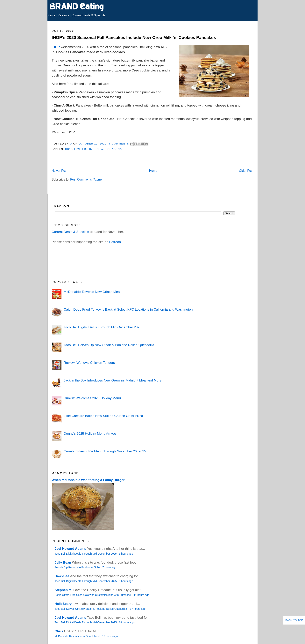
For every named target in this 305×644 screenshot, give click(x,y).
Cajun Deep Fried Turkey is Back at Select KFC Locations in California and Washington (128, 309)
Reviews (63, 15)
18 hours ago (127, 622)
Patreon (115, 242)
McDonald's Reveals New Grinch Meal (92, 292)
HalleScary (63, 604)
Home (153, 171)
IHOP (56, 47)
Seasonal (115, 149)
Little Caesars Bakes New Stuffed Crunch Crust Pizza (103, 416)
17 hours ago (138, 609)
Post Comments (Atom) (86, 179)
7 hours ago (109, 567)
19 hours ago (110, 636)
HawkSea (62, 576)
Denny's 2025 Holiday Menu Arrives (90, 433)
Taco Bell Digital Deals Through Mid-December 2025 (102, 327)
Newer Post (60, 171)
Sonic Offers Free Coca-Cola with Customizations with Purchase (93, 595)
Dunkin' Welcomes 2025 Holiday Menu (92, 398)
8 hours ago (126, 581)
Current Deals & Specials (88, 15)
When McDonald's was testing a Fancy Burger (88, 480)
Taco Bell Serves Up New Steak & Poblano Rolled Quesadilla (109, 345)
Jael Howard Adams (70, 549)
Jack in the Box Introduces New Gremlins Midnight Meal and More (113, 380)
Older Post (246, 171)
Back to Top (294, 620)
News (51, 15)
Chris (59, 631)
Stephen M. (64, 590)
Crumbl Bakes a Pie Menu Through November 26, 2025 (105, 451)
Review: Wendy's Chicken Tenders (89, 363)
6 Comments (119, 144)
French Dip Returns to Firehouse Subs (77, 567)
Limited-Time (84, 149)
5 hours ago (126, 554)
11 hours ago (142, 595)
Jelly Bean (63, 562)
